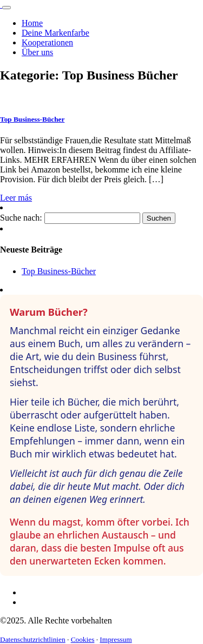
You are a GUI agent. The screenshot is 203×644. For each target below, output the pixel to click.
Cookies (83, 639)
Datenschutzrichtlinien (33, 639)
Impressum (116, 639)
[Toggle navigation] (6, 8)
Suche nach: (21, 218)
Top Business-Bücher (59, 271)
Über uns (37, 52)
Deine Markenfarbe (55, 33)
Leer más (16, 198)
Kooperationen (47, 42)
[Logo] (1, 5)
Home (32, 23)
